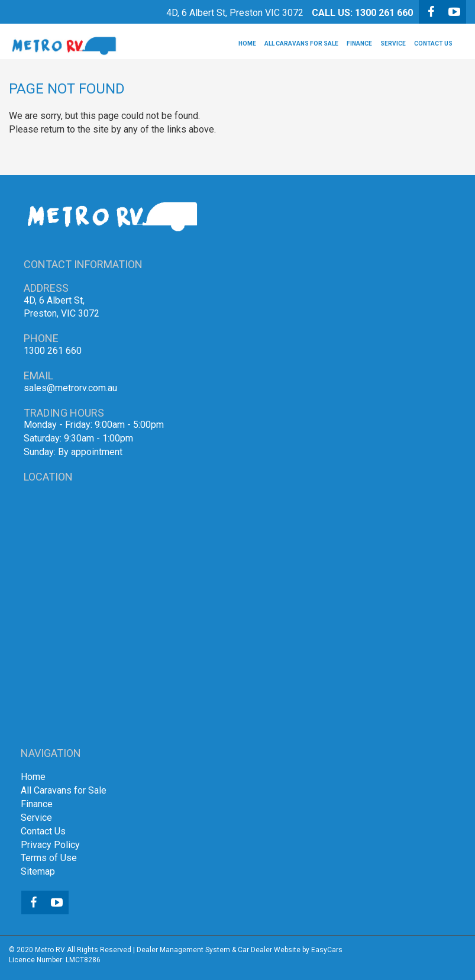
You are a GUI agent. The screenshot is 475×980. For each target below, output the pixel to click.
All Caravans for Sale (301, 43)
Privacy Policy (50, 845)
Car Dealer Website (269, 950)
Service (393, 43)
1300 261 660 (384, 13)
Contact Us (433, 43)
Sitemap (38, 871)
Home (247, 43)
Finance (359, 43)
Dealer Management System (183, 950)
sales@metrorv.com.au (70, 388)
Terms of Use (49, 858)
